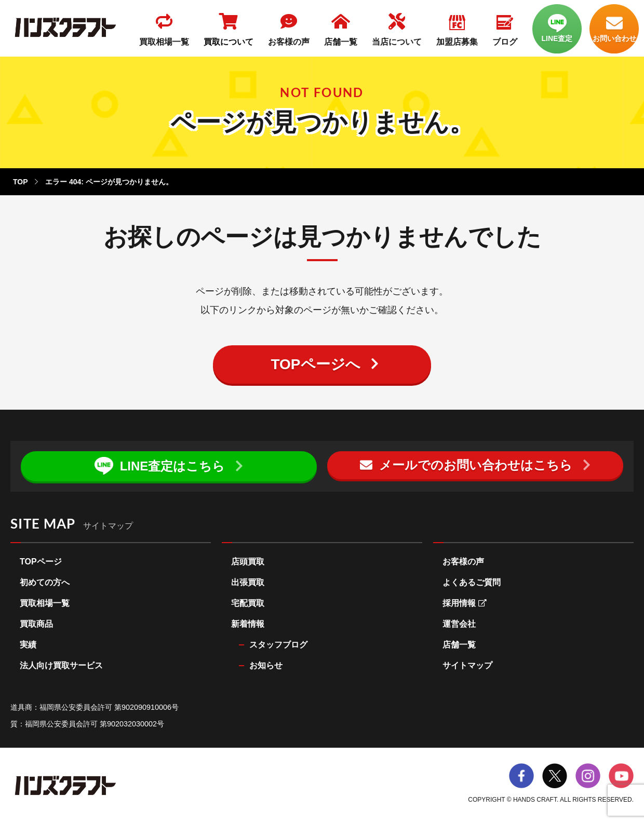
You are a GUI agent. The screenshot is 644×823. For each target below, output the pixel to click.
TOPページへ (315, 364)
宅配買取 (248, 603)
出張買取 (248, 582)
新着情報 (248, 624)
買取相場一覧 (45, 603)
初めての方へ (45, 582)
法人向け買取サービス (61, 665)
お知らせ (266, 665)
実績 (28, 645)
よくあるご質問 (472, 582)
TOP (20, 182)
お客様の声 (463, 562)
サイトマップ (467, 665)
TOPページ (41, 562)
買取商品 (36, 624)
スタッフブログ (278, 645)
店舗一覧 (459, 645)
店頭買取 (248, 562)
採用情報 (465, 603)
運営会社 (459, 624)
